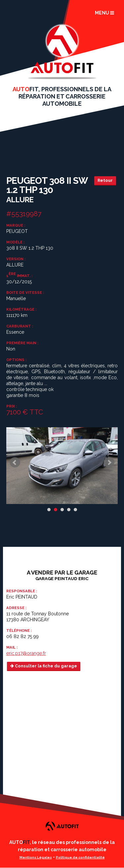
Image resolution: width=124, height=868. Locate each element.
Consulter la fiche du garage (44, 666)
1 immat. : (19, 275)
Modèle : (15, 242)
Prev (15, 462)
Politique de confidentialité (80, 857)
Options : (16, 360)
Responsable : (22, 591)
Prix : (12, 406)
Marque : (16, 225)
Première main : (22, 343)
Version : (16, 259)
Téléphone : (19, 630)
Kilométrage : (21, 309)
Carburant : (20, 326)
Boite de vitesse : (25, 293)
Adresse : (16, 608)
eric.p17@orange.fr (26, 653)
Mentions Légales (36, 857)
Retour (105, 180)
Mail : (12, 647)
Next (109, 462)
